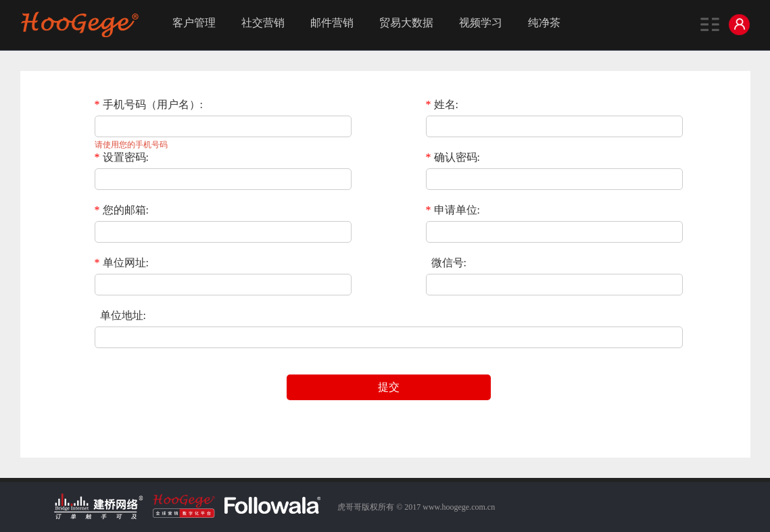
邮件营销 (332, 23)
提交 (389, 387)
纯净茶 (544, 23)
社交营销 (263, 23)
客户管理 (194, 23)
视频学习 (481, 23)
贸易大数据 (406, 23)
